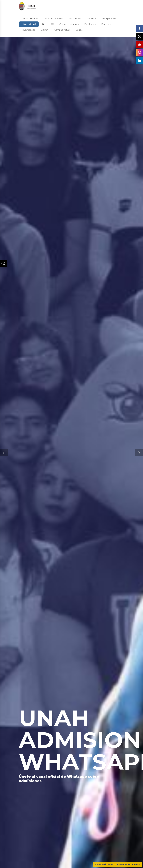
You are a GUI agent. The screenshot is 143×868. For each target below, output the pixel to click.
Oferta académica (54, 19)
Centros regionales (69, 24)
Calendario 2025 (104, 864)
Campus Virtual (62, 30)
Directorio (106, 24)
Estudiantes (75, 19)
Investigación (29, 30)
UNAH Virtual (29, 24)
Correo (79, 30)
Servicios (92, 19)
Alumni (45, 30)
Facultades (90, 24)
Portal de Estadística (129, 864)
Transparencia (109, 19)
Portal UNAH (30, 19)
